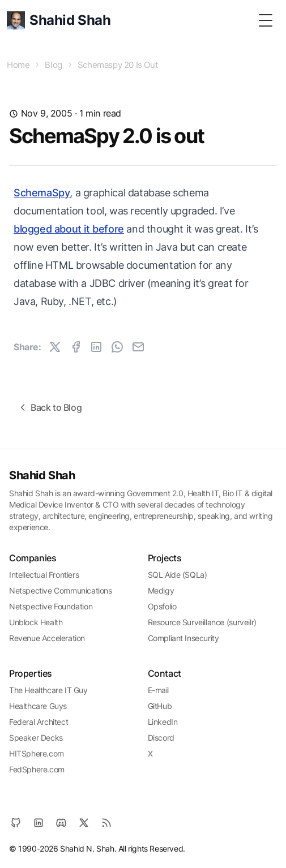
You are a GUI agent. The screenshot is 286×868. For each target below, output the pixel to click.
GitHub (160, 706)
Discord (161, 738)
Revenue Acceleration (47, 638)
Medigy (161, 590)
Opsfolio (162, 606)
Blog (53, 65)
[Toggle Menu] (266, 20)
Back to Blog (49, 407)
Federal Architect (39, 722)
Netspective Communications (61, 590)
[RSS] (106, 823)
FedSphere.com (37, 769)
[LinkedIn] (39, 823)
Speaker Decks (36, 738)
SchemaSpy (42, 193)
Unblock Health (36, 622)
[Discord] (61, 823)
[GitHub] (16, 823)
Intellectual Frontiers (44, 575)
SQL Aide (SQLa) (178, 575)
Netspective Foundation (51, 606)
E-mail (159, 690)
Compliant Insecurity (183, 638)
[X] (84, 823)
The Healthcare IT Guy (48, 690)
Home (18, 65)
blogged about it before (69, 229)
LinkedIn (163, 722)
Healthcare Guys (38, 706)
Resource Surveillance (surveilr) (202, 622)
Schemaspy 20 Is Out (118, 65)
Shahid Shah (42, 475)
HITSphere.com (37, 753)
